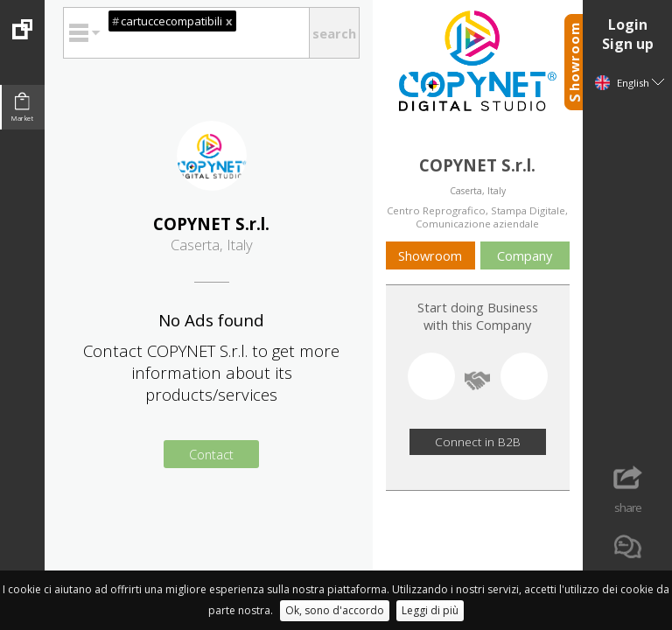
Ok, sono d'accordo (335, 610)
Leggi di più (430, 610)
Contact (211, 454)
